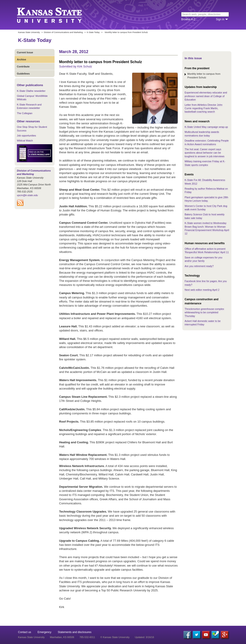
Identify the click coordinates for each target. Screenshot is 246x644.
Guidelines (23, 74)
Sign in (220, 19)
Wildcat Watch (25, 141)
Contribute (23, 67)
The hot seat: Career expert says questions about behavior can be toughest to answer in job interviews (204, 153)
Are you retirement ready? (199, 266)
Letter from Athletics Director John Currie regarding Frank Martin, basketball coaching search (204, 108)
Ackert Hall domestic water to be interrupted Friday (203, 323)
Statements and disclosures (75, 632)
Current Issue (25, 52)
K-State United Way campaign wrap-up (206, 127)
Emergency (44, 632)
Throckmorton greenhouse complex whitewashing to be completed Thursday (204, 312)
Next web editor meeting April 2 (202, 290)
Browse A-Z (188, 19)
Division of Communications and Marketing (63, 32)
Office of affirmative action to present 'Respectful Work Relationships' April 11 (207, 250)
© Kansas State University (115, 637)
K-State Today (93, 32)
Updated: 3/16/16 (144, 637)
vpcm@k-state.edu (27, 195)
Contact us (25, 632)
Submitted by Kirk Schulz (76, 66)
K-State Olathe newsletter (31, 91)
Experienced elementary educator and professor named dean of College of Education (206, 96)
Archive (21, 59)
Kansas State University (55, 15)
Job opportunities (26, 136)
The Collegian (25, 113)
